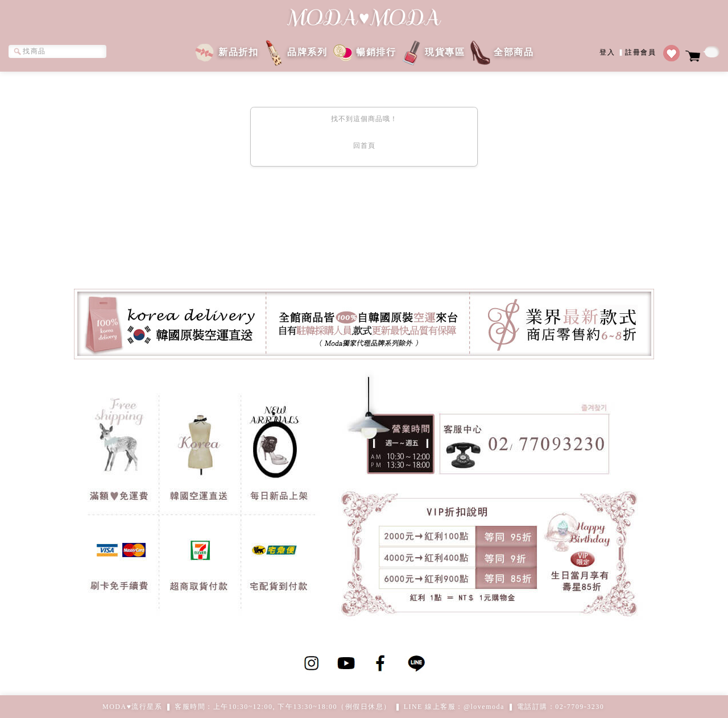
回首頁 (364, 146)
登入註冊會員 (628, 51)
